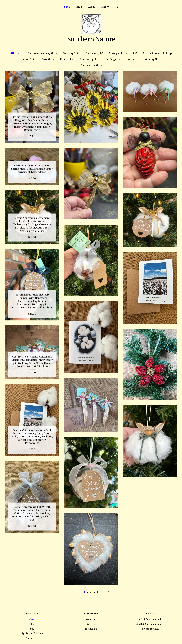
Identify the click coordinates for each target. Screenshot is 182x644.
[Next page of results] (108, 592)
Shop (67, 7)
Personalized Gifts (91, 65)
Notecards (132, 59)
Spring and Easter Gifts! (123, 53)
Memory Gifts (153, 59)
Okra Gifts (48, 59)
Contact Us (32, 638)
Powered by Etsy (150, 629)
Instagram (91, 629)
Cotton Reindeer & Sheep (157, 53)
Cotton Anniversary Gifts (42, 53)
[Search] (117, 7)
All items (16, 53)
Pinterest (91, 624)
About (91, 7)
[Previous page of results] (74, 592)
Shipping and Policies (32, 633)
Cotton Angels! (94, 53)
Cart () (105, 7)
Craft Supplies (112, 59)
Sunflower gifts (88, 59)
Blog (79, 7)
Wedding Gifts (71, 53)
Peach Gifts (67, 59)
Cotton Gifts (29, 59)
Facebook (91, 619)
